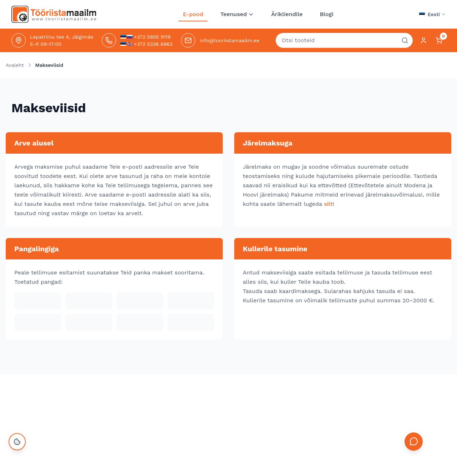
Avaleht (15, 65)
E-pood (193, 16)
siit (328, 204)
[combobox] (344, 40)
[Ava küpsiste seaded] (17, 459)
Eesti (437, 14)
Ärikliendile (287, 14)
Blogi (327, 14)
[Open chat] (413, 457)
